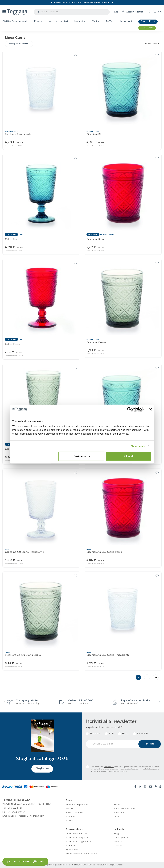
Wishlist (118, 846)
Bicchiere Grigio (96, 342)
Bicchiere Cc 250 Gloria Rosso (104, 552)
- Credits (119, 865)
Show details (138, 446)
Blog (116, 12)
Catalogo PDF (121, 838)
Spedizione (72, 850)
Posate (70, 809)
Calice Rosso (12, 344)
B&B (111, 734)
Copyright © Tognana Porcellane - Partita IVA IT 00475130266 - (69, 865)
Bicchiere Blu (94, 134)
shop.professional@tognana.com (27, 816)
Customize (82, 456)
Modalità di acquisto (77, 838)
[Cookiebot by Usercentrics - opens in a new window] (129, 409)
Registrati (119, 842)
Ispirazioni (119, 813)
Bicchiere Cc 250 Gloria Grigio (23, 655)
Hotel (125, 734)
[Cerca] (72, 12)
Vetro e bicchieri (75, 813)
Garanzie (71, 846)
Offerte (118, 817)
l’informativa (109, 767)
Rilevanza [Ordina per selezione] (24, 44)
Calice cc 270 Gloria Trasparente (24, 552)
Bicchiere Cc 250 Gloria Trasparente (108, 655)
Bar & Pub (142, 734)
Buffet (117, 805)
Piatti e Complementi (78, 805)
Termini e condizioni (77, 834)
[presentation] (6, 704)
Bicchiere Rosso (96, 239)
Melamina (71, 817)
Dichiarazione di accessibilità (82, 854)
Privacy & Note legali (106, 865)
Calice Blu (11, 239)
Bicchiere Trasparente (18, 134)
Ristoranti (95, 734)
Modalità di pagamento (79, 842)
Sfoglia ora (42, 768)
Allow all (129, 456)
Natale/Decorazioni (124, 809)
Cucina (70, 821)
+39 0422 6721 (14, 808)
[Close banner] (151, 409)
